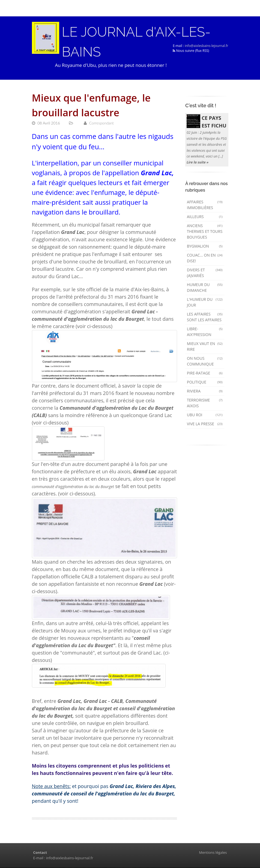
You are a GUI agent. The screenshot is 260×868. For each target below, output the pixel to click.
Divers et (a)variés (205, 273)
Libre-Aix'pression (205, 332)
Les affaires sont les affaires (205, 317)
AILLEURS (205, 217)
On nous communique (205, 362)
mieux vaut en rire (205, 347)
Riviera (205, 392)
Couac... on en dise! (205, 258)
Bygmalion (205, 247)
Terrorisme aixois (205, 403)
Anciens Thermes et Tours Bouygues (205, 232)
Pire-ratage (205, 374)
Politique (205, 383)
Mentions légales (213, 853)
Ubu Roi (205, 415)
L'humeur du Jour (205, 303)
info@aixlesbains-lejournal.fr (206, 46)
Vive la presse (205, 424)
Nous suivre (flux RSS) (191, 51)
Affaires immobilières (205, 205)
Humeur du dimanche (205, 288)
